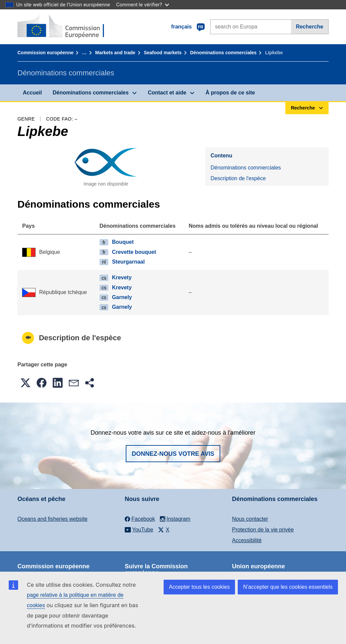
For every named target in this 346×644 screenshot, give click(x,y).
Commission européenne (45, 53)
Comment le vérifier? (142, 5)
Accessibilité (247, 540)
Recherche (309, 27)
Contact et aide (167, 93)
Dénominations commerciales (223, 53)
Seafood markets (163, 53)
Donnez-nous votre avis (173, 454)
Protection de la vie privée (263, 530)
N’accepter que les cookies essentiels (288, 587)
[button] (25, 383)
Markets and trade (115, 53)
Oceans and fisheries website (52, 519)
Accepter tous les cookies (199, 587)
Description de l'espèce (238, 178)
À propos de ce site (230, 93)
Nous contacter (250, 519)
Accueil (32, 93)
